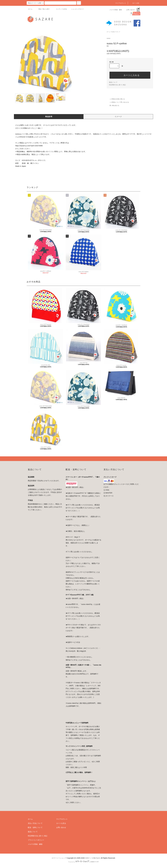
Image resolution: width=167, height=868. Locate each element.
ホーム (30, 9)
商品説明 (49, 117)
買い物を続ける (113, 105)
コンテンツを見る (60, 9)
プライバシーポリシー (36, 840)
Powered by (83, 862)
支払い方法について (35, 823)
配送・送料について (35, 827)
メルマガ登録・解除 (114, 10)
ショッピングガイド (77, 9)
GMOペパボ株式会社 (93, 858)
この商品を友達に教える (116, 99)
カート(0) (134, 3)
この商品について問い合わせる (118, 102)
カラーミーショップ (59, 858)
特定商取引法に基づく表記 (117, 85)
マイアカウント (119, 3)
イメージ (118, 117)
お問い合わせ (129, 10)
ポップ (118, 32)
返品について (113, 82)
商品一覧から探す (43, 9)
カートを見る (61, 823)
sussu (113, 32)
